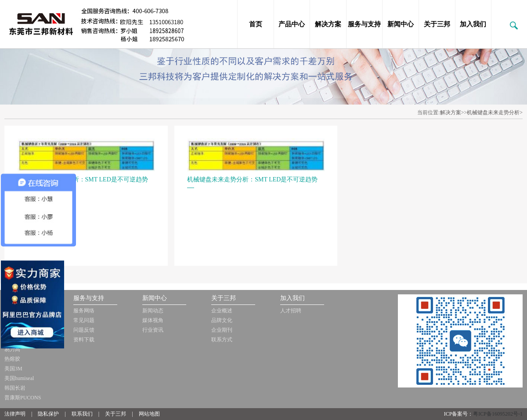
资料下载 (84, 340)
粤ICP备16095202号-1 (498, 414)
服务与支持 (364, 24)
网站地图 (149, 414)
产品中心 (292, 24)
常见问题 (84, 320)
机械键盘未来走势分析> (495, 112)
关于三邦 (437, 24)
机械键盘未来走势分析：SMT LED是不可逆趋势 (83, 179)
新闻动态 (153, 311)
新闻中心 (401, 24)
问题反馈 (84, 330)
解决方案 (328, 24)
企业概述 (222, 311)
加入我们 (473, 24)
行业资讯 (153, 330)
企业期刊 (222, 330)
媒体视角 (153, 320)
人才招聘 (291, 311)
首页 (256, 24)
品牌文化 (222, 320)
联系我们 (82, 414)
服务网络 (84, 311)
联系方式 (222, 340)
